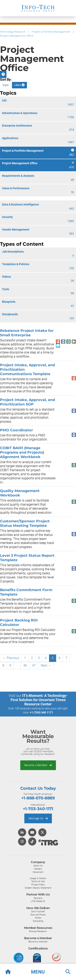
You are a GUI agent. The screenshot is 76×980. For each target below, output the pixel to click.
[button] (38, 972)
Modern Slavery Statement (38, 888)
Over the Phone (38, 915)
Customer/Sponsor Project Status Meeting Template (25, 523)
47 (34, 665)
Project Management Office (17, 36)
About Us (38, 866)
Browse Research (38, 931)
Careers (38, 869)
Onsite (38, 918)
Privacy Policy (38, 885)
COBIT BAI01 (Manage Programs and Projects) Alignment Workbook (22, 452)
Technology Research (13, 32)
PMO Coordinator (17, 430)
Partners (38, 898)
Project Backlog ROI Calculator (19, 622)
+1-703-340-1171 (38, 809)
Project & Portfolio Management (51, 32)
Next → (46, 665)
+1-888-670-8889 (38, 798)
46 (25, 665)
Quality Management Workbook (20, 493)
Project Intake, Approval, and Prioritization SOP (27, 402)
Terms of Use (38, 881)
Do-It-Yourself (38, 911)
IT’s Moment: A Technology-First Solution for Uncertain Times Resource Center (39, 700)
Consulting (38, 921)
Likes (19, 85)
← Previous (11, 658)
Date (6, 85)
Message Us (38, 818)
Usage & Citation (38, 878)
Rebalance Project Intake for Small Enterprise (27, 333)
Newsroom (38, 872)
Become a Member (38, 765)
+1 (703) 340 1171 (41, 712)
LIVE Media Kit (38, 901)
